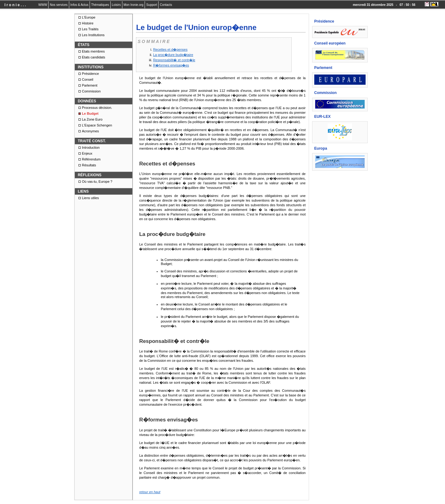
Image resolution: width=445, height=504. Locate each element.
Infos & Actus (79, 5)
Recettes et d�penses (170, 49)
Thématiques (100, 5)
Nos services (59, 5)
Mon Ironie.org (133, 5)
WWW (43, 5)
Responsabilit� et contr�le (174, 60)
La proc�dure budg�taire (173, 55)
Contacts (166, 5)
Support (152, 5)
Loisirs (116, 5)
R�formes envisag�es (171, 65)
